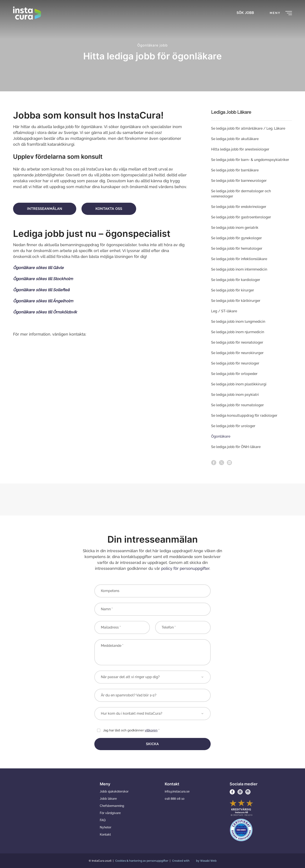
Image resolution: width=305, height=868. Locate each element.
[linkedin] (229, 463)
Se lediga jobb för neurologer (235, 363)
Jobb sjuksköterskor (114, 791)
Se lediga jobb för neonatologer (237, 342)
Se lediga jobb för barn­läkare (235, 170)
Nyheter (106, 827)
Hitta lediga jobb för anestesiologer (240, 149)
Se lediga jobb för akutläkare (235, 139)
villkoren (151, 730)
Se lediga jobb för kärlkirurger (236, 301)
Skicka (152, 744)
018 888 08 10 (175, 799)
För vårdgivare (110, 813)
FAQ (103, 820)
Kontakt (105, 835)
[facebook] (214, 463)
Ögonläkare (221, 436)
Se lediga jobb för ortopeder (234, 374)
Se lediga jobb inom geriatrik (235, 228)
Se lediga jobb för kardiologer (236, 280)
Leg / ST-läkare (224, 311)
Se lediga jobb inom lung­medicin (238, 322)
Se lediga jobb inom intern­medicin (239, 269)
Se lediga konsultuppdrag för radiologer (244, 416)
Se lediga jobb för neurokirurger (237, 353)
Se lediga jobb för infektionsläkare (239, 259)
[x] (222, 463)
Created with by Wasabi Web (194, 861)
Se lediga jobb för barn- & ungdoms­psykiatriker (250, 160)
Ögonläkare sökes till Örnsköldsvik (45, 312)
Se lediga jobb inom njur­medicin (238, 332)
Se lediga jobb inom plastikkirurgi (239, 384)
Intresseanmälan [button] (45, 209)
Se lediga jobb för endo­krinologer (239, 207)
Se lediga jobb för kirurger (233, 290)
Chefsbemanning (112, 806)
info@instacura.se (177, 791)
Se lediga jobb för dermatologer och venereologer (241, 194)
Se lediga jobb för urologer (233, 426)
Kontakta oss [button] (109, 209)
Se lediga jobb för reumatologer (237, 405)
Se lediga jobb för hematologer (237, 248)
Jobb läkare (108, 799)
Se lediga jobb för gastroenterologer (241, 217)
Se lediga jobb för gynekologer (236, 238)
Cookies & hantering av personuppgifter (142, 861)
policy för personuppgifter (185, 568)
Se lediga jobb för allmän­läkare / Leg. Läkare (248, 128)
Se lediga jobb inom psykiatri (235, 395)
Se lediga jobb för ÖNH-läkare (236, 447)
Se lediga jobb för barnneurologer (239, 181)
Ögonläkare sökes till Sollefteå (41, 290)
